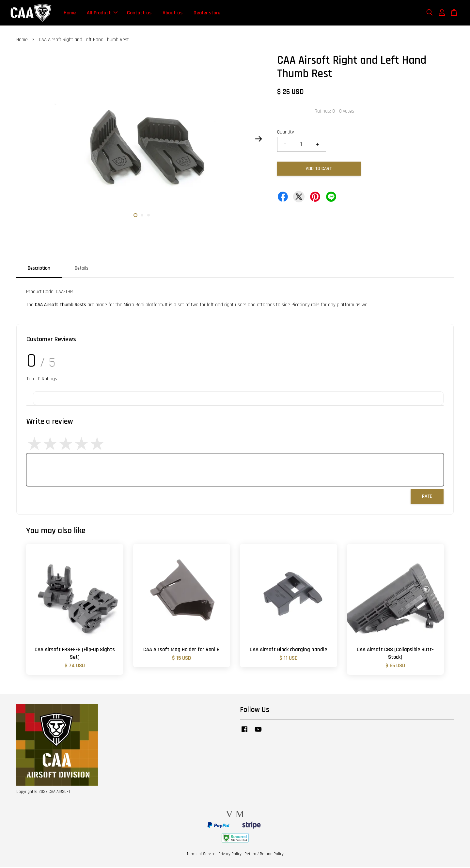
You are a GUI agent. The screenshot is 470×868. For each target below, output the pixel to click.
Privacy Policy (230, 855)
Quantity (286, 133)
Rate (427, 497)
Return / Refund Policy (264, 855)
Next (258, 139)
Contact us (139, 13)
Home (70, 13)
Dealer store (207, 13)
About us (172, 13)
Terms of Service (201, 855)
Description (39, 269)
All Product (102, 13)
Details (82, 269)
